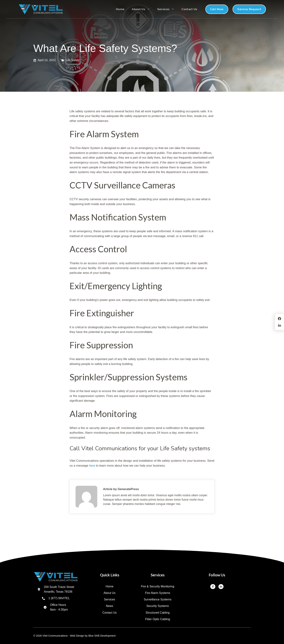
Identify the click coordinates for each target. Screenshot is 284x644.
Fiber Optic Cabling (158, 619)
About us (110, 593)
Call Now (217, 9)
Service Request (249, 9)
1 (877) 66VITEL (59, 598)
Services (168, 9)
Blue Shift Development (102, 636)
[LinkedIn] (221, 587)
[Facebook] (213, 587)
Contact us (109, 613)
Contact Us (189, 9)
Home (120, 9)
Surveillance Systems (158, 599)
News (110, 606)
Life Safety (73, 60)
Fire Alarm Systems (158, 593)
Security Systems (158, 606)
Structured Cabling (158, 613)
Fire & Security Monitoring (158, 586)
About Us (143, 9)
